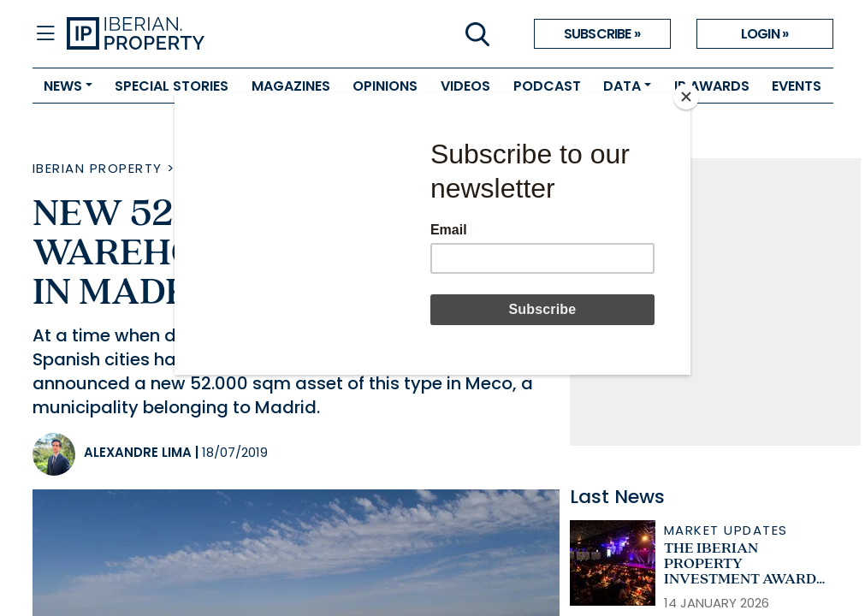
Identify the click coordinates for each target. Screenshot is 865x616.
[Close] (686, 97)
